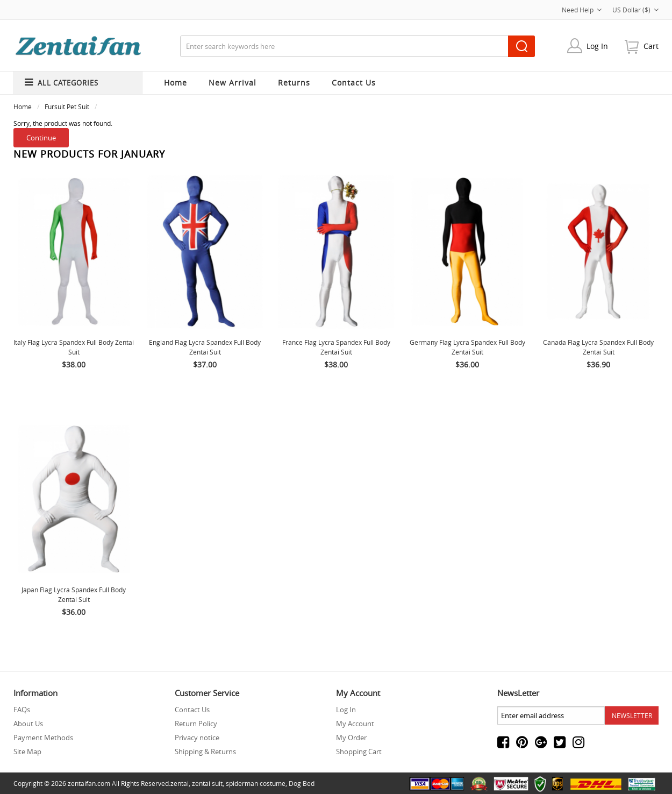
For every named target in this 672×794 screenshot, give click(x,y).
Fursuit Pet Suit (67, 107)
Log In (597, 46)
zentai (180, 783)
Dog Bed (302, 783)
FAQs (22, 710)
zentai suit (207, 783)
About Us (28, 724)
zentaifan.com (89, 783)
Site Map (27, 752)
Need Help (582, 10)
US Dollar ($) (635, 10)
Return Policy (196, 724)
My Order (351, 738)
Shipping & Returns (205, 752)
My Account (355, 724)
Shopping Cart (359, 752)
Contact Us (192, 710)
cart (651, 46)
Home (176, 83)
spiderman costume (256, 783)
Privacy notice (197, 738)
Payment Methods (43, 738)
